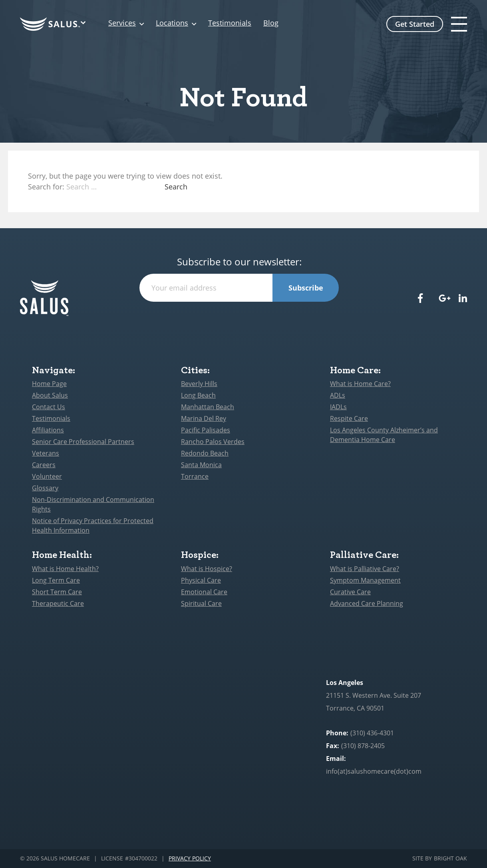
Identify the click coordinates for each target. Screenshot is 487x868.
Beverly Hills (199, 384)
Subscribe (306, 288)
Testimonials (230, 23)
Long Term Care (56, 580)
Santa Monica (201, 465)
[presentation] (239, 317)
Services (122, 23)
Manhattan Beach (208, 407)
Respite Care (349, 418)
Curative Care (350, 592)
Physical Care (201, 580)
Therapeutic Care (58, 603)
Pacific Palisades (206, 430)
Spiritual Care (201, 603)
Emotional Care (204, 592)
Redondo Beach (205, 453)
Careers (44, 465)
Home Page (49, 384)
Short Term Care (57, 592)
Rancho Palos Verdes (213, 442)
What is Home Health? (65, 569)
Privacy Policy (190, 859)
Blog (271, 23)
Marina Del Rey (204, 418)
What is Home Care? (360, 384)
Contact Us (49, 407)
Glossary (45, 488)
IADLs (338, 407)
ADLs (338, 395)
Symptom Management (365, 580)
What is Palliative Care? (365, 569)
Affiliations (48, 430)
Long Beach (198, 395)
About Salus (50, 395)
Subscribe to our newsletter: (239, 262)
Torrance (195, 476)
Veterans (46, 453)
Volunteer (47, 476)
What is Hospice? (207, 569)
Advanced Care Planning (367, 603)
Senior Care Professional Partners (83, 442)
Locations (172, 23)
